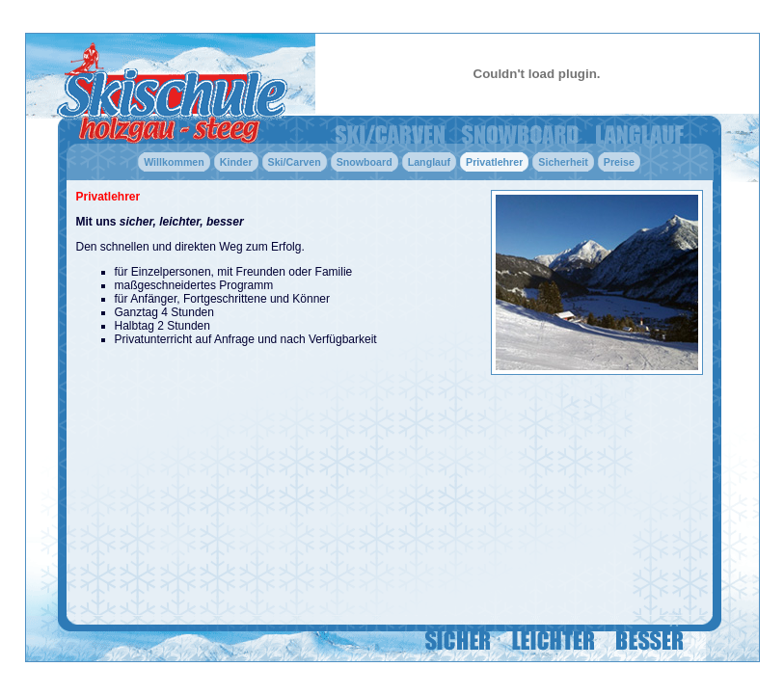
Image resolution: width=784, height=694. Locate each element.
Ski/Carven (295, 162)
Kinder (236, 162)
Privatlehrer (494, 162)
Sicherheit (563, 162)
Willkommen (174, 162)
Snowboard (365, 162)
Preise (619, 162)
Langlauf (429, 162)
